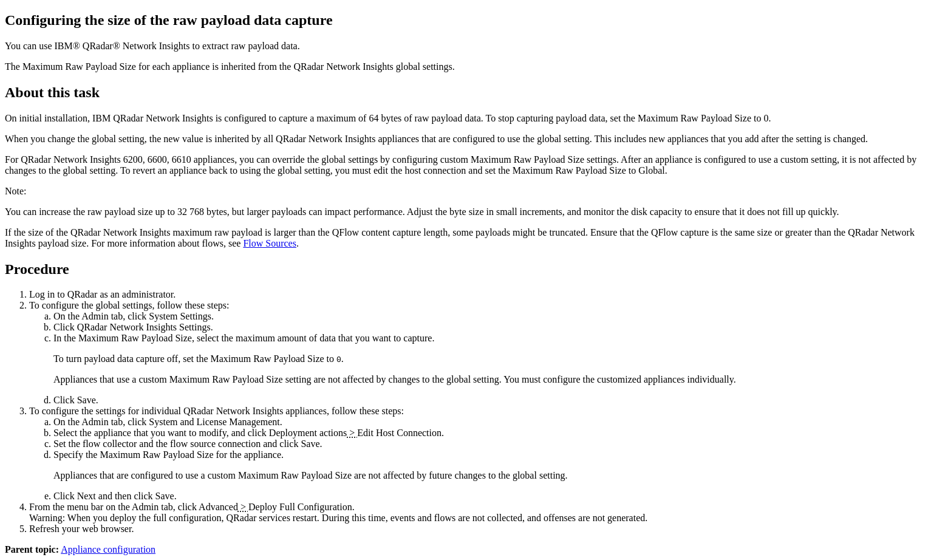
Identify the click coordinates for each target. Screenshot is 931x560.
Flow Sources (270, 243)
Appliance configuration (108, 549)
